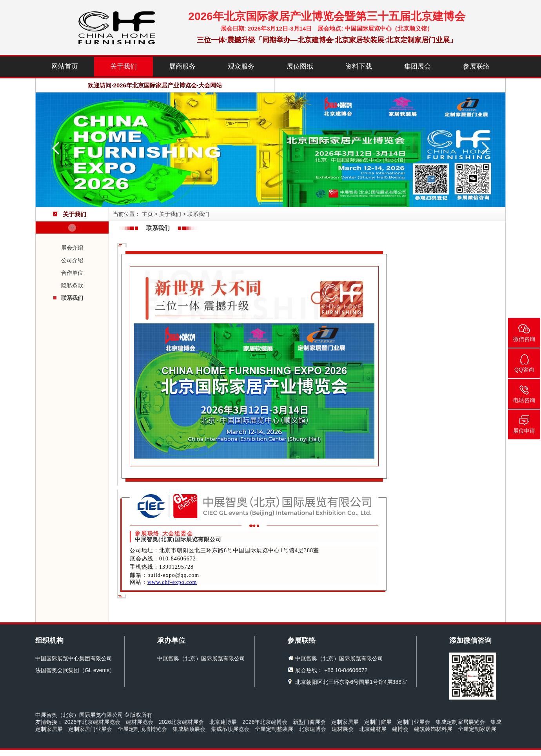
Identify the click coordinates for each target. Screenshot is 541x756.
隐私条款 (72, 285)
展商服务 (182, 66)
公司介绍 (72, 260)
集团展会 (418, 66)
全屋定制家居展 (477, 729)
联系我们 (72, 298)
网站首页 (65, 66)
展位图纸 (300, 66)
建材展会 (343, 729)
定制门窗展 (378, 722)
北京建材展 (373, 729)
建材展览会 (140, 722)
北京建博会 (312, 729)
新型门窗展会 (309, 722)
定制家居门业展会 (90, 729)
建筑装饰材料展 (433, 729)
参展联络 (476, 66)
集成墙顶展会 (189, 729)
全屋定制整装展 (274, 729)
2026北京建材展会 (181, 722)
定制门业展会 (414, 722)
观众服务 (241, 66)
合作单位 (72, 273)
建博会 (400, 729)
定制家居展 (345, 722)
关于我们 (123, 66)
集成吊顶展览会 (230, 729)
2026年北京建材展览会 (92, 722)
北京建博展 (223, 722)
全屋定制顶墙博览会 (142, 729)
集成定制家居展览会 (460, 722)
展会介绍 (72, 248)
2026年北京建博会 (265, 722)
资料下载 (359, 66)
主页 (147, 214)
